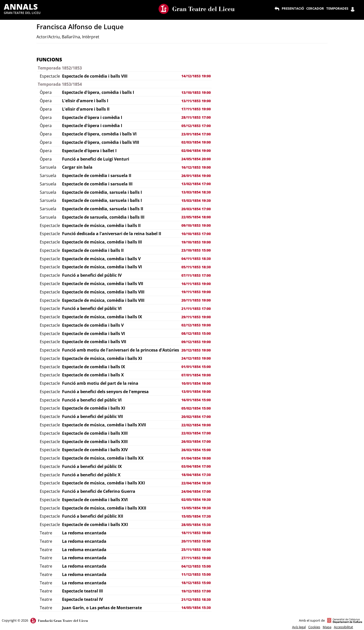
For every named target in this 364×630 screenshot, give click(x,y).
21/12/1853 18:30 (196, 599)
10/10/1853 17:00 (196, 234)
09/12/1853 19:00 (196, 342)
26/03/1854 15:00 (196, 450)
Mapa (327, 627)
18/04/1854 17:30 (196, 475)
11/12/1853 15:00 (196, 574)
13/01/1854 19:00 (196, 391)
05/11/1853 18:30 (196, 267)
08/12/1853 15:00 (196, 333)
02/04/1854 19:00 (196, 151)
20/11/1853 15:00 (196, 541)
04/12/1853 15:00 (196, 566)
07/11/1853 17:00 (196, 275)
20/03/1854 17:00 (196, 209)
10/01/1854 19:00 (196, 383)
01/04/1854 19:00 (196, 458)
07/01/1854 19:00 (196, 375)
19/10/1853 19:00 (196, 242)
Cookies (314, 627)
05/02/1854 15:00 (196, 408)
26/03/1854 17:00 (196, 441)
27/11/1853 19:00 (196, 558)
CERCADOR (315, 8)
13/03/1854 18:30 (196, 192)
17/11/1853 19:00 (196, 109)
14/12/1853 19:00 (196, 76)
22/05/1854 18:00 (196, 217)
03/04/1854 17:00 (196, 466)
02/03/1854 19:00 (196, 142)
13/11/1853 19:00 (196, 101)
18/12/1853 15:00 (196, 583)
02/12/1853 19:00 (196, 325)
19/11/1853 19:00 (196, 292)
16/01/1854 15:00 (196, 400)
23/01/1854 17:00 (196, 134)
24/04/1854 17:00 (196, 491)
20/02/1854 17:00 (196, 417)
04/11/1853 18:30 (196, 259)
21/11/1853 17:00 (196, 309)
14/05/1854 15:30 (196, 608)
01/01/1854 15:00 (196, 367)
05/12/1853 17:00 (196, 126)
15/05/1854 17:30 (196, 516)
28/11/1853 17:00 (196, 117)
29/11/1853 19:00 (196, 317)
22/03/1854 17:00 (196, 433)
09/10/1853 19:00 (196, 225)
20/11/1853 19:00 (196, 300)
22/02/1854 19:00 (196, 425)
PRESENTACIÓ (293, 8)
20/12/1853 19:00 (196, 350)
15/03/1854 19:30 (196, 200)
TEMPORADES (337, 8)
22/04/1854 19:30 (196, 483)
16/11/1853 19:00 (196, 284)
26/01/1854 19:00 (196, 176)
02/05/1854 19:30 (196, 500)
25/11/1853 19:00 (196, 549)
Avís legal (299, 627)
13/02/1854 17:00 (196, 184)
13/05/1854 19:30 (196, 508)
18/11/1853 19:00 (196, 533)
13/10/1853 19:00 (196, 92)
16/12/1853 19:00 (196, 167)
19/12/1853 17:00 (196, 591)
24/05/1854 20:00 (196, 159)
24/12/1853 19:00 (196, 358)
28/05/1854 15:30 (196, 525)
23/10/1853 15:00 (196, 250)
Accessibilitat (343, 627)
